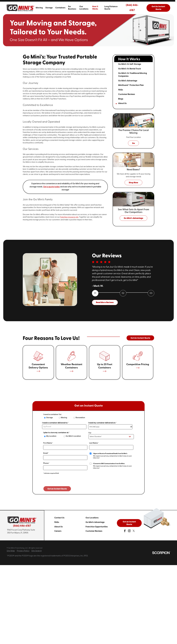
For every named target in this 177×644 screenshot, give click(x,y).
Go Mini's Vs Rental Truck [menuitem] (130, 69)
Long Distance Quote (111, 8)
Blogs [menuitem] (121, 99)
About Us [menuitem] (122, 103)
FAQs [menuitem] (121, 90)
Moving (39, 8)
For (90, 433)
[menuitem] (39, 8)
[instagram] (129, 532)
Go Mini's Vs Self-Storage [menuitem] (130, 64)
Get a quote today (51, 187)
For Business (72, 8)
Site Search (36, 551)
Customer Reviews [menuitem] (127, 94)
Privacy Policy (23, 551)
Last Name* (94, 443)
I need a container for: (52, 415)
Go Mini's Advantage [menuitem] (128, 81)
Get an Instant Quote (129, 523)
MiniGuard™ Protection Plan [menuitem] (131, 85)
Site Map (11, 551)
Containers (60, 8)
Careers (58, 531)
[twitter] (134, 532)
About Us (59, 527)
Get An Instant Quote (158, 8)
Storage (49, 8)
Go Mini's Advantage (95, 522)
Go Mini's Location (73, 436)
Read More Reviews (105, 303)
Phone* (46, 463)
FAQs (57, 522)
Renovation (80, 418)
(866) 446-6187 (132, 8)
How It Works (95, 8)
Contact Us (59, 518)
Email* (46, 453)
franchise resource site (69, 217)
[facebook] (125, 532)
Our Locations (84, 8)
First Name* (48, 443)
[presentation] (62, 481)
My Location (51, 436)
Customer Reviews (94, 531)
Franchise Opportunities (97, 527)
